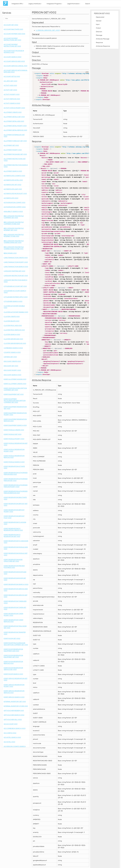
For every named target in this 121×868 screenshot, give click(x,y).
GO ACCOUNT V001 (11, 724)
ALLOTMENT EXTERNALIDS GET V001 (14, 135)
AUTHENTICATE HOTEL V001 (13, 180)
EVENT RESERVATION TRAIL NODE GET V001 (15, 627)
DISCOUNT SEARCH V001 (12, 375)
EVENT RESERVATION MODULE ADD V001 (16, 548)
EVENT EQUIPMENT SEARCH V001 (15, 425)
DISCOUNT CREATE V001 (12, 361)
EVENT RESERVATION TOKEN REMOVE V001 (13, 621)
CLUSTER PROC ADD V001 (13, 325)
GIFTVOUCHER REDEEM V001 (14, 710)
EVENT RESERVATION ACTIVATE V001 (14, 467)
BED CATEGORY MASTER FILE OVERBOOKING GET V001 (14, 242)
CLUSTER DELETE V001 (12, 321)
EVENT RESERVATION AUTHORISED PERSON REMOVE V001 (16, 492)
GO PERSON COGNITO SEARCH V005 (15, 747)
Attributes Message (103, 39)
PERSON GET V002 (102, 13)
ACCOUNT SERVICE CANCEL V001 (16, 66)
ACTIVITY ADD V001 (10, 85)
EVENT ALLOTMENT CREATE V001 (15, 384)
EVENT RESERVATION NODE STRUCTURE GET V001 (13, 560)
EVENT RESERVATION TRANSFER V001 (15, 633)
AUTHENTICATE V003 (11, 198)
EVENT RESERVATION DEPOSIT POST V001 (14, 517)
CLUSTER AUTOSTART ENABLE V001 (16, 312)
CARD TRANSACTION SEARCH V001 (16, 266)
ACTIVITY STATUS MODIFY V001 (14, 108)
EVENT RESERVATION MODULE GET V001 (16, 554)
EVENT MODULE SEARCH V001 (14, 462)
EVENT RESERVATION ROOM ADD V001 (15, 573)
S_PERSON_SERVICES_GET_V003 (48, 30)
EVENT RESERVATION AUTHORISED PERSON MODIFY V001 (16, 486)
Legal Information (74, 4)
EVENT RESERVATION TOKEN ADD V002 (15, 602)
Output (98, 28)
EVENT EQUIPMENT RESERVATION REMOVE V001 (15, 420)
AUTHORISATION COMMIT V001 (15, 202)
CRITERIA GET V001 (10, 357)
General (99, 21)
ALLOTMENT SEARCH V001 (13, 171)
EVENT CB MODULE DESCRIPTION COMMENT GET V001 (15, 389)
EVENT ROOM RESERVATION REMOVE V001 (13, 662)
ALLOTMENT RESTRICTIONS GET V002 (15, 159)
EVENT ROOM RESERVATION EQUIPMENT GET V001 (13, 656)
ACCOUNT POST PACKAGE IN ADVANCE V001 (14, 51)
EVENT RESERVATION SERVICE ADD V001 (16, 590)
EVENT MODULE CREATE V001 (14, 430)
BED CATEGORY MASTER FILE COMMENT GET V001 (14, 217)
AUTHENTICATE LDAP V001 (13, 189)
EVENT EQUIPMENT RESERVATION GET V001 (15, 407)
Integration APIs (17, 4)
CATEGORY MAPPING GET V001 (14, 271)
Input (98, 24)
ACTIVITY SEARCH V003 (12, 103)
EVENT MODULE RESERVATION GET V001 (16, 444)
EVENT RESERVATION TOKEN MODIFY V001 (13, 614)
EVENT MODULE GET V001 (13, 434)
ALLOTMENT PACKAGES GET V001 (15, 154)
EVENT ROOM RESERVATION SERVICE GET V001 (13, 669)
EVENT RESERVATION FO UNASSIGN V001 (16, 542)
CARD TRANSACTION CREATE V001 (16, 258)
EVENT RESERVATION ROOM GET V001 (15, 579)
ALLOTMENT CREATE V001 (13, 112)
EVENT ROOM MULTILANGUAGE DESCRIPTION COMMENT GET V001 (16, 644)
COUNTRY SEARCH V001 (12, 352)
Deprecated (100, 17)
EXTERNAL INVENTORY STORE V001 (16, 706)
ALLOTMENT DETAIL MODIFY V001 (15, 126)
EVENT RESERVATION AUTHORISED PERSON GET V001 (16, 480)
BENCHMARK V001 (10, 253)
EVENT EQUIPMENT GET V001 (14, 394)
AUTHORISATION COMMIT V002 (15, 207)
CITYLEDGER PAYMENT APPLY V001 (16, 297)
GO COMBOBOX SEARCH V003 (15, 728)
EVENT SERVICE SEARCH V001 (14, 697)
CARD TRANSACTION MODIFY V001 (16, 262)
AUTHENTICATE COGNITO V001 (14, 176)
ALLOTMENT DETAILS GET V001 (14, 117)
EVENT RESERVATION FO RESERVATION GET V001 (12, 535)
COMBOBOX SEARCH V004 (13, 348)
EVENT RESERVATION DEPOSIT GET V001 (16, 504)
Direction (99, 32)
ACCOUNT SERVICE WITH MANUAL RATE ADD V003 (16, 71)
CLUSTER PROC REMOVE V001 (14, 330)
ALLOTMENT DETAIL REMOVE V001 (15, 130)
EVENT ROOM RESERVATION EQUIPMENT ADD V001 (13, 650)
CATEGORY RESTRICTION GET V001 (16, 275)
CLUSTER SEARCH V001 (12, 334)
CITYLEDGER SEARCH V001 (13, 301)
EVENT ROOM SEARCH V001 (13, 674)
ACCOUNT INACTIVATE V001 (13, 29)
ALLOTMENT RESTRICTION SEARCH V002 (16, 166)
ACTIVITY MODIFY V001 (12, 94)
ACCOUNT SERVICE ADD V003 (14, 61)
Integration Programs (54, 4)
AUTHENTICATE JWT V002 (12, 185)
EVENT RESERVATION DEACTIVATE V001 (15, 498)
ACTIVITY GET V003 (10, 90)
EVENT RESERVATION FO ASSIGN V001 (15, 523)
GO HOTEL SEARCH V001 (12, 737)
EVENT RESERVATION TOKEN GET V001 (15, 608)
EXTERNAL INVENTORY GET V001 (15, 701)
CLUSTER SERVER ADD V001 (13, 339)
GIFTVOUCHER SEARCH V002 (14, 715)
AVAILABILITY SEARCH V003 (13, 211)
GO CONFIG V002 (10, 733)
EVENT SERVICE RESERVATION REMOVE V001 (14, 692)
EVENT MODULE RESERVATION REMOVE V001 (14, 456)
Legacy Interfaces (35, 4)
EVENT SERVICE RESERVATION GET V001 (16, 679)
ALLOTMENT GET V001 (11, 145)
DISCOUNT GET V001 (11, 366)
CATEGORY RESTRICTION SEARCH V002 (15, 281)
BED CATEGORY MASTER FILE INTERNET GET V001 (14, 229)
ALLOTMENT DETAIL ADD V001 (14, 121)
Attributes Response (103, 46)
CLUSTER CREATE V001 (12, 316)
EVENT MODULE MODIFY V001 (14, 439)
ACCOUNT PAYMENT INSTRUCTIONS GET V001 (12, 39)
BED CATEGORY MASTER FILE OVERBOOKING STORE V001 (14, 248)
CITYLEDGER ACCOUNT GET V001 (15, 286)
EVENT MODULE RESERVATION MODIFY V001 (14, 450)
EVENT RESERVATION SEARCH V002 (16, 584)
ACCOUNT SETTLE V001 (12, 76)
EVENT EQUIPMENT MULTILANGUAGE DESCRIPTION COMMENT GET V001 (15, 401)
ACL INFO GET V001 (10, 81)
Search (88, 4)
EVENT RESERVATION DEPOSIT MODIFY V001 (14, 511)
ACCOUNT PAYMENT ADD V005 (14, 34)
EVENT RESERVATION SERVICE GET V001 (16, 596)
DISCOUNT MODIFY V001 (12, 370)
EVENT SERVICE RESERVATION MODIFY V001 (14, 685)
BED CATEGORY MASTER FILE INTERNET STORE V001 (14, 235)
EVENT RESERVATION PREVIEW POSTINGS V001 (14, 567)
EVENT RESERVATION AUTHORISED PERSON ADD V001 (16, 473)
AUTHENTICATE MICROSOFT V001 (15, 193)
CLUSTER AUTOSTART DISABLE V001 (14, 307)
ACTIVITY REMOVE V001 (12, 99)
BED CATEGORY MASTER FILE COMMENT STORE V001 (14, 223)
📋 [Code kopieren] (87, 72)
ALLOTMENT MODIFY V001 (13, 150)
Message (99, 35)
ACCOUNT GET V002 (11, 25)
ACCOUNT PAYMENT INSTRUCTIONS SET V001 (12, 45)
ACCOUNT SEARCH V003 (12, 57)
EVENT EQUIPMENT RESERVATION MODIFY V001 (15, 414)
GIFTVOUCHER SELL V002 (13, 719)
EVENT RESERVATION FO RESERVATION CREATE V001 (13, 529)
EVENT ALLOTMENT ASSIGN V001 (15, 379)
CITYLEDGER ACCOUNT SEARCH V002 (15, 291)
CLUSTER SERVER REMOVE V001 (15, 343)
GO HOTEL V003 (9, 742)
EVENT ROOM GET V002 (12, 638)
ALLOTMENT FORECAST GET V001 (15, 141)
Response (99, 42)
